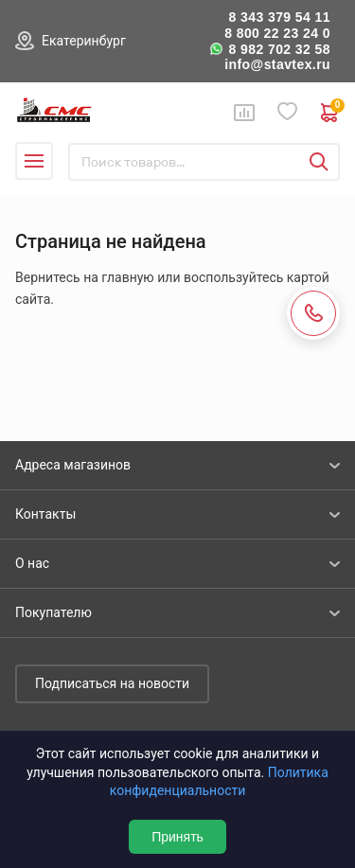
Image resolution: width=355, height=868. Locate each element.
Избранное (288, 112)
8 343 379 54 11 (279, 17)
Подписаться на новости (112, 683)
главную (127, 277)
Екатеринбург (84, 41)
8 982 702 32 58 (279, 49)
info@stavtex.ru (277, 64)
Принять (177, 837)
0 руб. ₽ (330, 113)
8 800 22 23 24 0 (277, 33)
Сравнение (244, 113)
